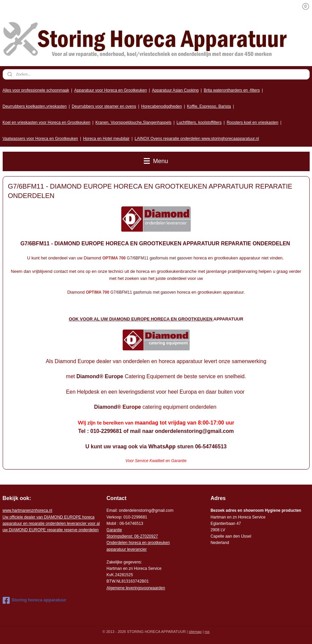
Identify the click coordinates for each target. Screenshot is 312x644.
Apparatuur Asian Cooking (175, 90)
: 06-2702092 (144, 536)
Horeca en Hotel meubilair (106, 139)
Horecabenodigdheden (161, 106)
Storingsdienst (119, 536)
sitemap (195, 632)
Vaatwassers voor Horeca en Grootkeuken (40, 139)
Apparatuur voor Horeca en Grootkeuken (110, 90)
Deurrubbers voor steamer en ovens (104, 106)
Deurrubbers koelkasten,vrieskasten (35, 106)
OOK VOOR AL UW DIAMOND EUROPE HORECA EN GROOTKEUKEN (141, 319)
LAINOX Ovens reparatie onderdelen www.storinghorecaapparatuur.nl (197, 139)
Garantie (114, 530)
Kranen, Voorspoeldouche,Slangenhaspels (134, 122)
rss (207, 632)
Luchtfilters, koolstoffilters (199, 122)
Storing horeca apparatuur (35, 600)
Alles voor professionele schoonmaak (36, 90)
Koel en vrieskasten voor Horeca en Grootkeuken (47, 122)
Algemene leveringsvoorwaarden (136, 588)
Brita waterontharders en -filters (232, 90)
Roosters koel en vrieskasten (252, 122)
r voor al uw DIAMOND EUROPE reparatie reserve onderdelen (51, 524)
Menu (156, 161)
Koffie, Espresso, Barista (209, 106)
